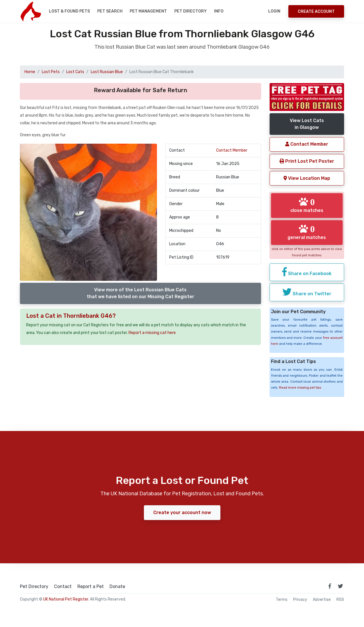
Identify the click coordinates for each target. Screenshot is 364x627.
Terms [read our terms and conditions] (282, 600)
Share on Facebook (307, 272)
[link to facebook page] (330, 586)
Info (219, 11)
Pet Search (110, 11)
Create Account (316, 12)
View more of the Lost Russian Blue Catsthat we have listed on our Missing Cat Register (140, 293)
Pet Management (148, 11)
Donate (117, 587)
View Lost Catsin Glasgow (307, 124)
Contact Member (232, 150)
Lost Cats (75, 72)
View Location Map (307, 178)
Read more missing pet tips (300, 388)
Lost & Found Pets (69, 11)
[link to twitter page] (340, 586)
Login (274, 11)
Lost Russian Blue (107, 72)
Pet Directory (191, 11)
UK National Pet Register (66, 599)
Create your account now (182, 512)
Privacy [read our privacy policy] (300, 600)
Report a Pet (91, 587)
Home (30, 72)
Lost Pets (51, 72)
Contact (63, 587)
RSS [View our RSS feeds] (340, 600)
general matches (307, 232)
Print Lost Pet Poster (307, 161)
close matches (307, 205)
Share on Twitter (307, 292)
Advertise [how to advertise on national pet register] (322, 600)
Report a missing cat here (152, 333)
